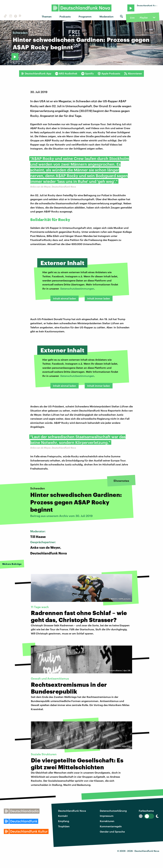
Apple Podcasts (109, 73)
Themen (47, 16)
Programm (85, 16)
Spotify (87, 73)
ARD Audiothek (66, 73)
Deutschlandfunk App (36, 73)
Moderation (106, 16)
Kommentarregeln (111, 826)
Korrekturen (107, 821)
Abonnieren (133, 73)
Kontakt (63, 816)
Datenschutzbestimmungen (77, 289)
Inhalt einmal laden (65, 298)
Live (132, 18)
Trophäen (64, 826)
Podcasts (65, 16)
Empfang (64, 821)
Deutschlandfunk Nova (72, 811)
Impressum (107, 816)
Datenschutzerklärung (113, 811)
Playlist (144, 18)
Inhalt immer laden (99, 298)
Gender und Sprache (112, 832)
